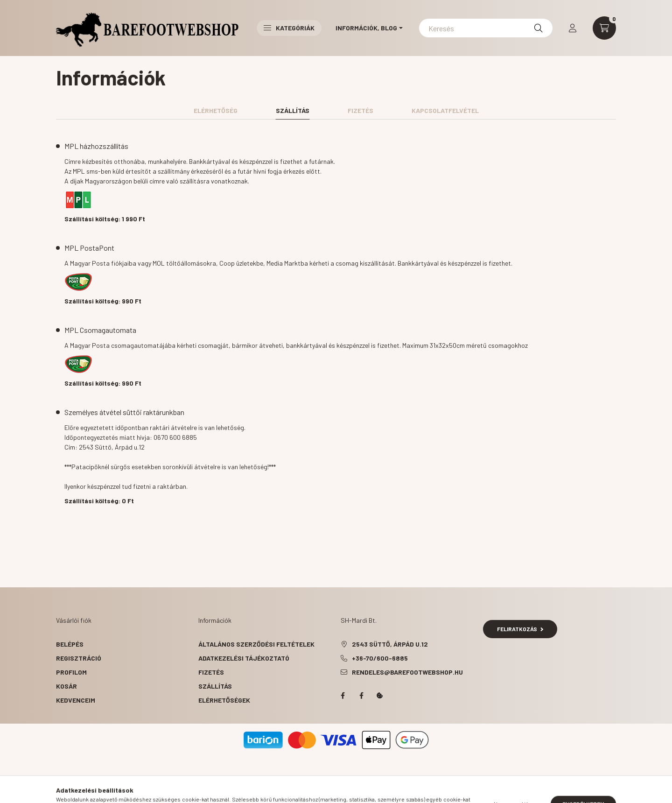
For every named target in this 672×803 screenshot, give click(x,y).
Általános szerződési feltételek (256, 644)
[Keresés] (486, 28)
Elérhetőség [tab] (216, 110)
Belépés (70, 644)
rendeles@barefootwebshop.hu (407, 672)
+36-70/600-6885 (380, 658)
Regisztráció (79, 658)
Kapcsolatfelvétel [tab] (445, 110)
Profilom (71, 672)
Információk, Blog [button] (366, 28)
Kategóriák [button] (289, 28)
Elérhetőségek (224, 700)
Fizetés (211, 672)
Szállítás (215, 686)
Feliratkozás (520, 629)
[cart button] (604, 28)
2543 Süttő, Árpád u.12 (390, 644)
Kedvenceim (76, 700)
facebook (343, 696)
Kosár (66, 686)
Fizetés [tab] (360, 110)
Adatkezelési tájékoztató (244, 658)
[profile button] (573, 28)
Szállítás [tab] (293, 110)
